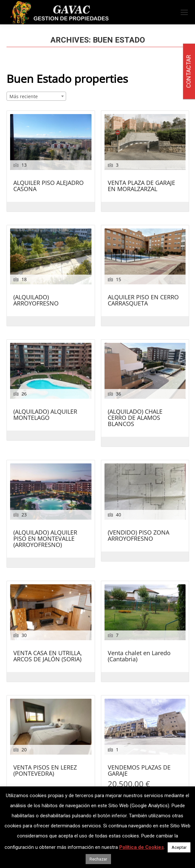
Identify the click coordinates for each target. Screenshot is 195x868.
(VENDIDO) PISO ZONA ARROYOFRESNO (139, 536)
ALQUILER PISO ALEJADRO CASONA (49, 186)
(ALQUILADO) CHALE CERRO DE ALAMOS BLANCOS (135, 418)
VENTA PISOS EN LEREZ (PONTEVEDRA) (45, 771)
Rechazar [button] (98, 859)
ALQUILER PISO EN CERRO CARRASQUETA (143, 301)
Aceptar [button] (179, 847)
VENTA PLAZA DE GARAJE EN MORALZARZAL (141, 186)
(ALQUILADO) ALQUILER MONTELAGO (45, 415)
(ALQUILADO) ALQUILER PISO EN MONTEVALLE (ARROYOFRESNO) (45, 539)
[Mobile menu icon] (184, 12)
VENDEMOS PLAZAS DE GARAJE (139, 771)
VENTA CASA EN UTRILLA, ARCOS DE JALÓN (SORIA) (48, 656)
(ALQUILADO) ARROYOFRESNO (36, 301)
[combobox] (36, 96)
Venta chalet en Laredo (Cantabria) (139, 656)
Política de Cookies (141, 847)
